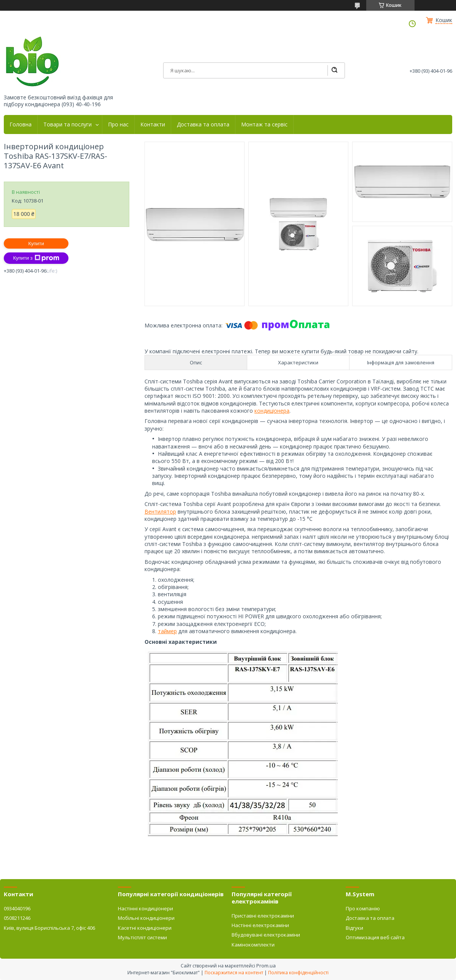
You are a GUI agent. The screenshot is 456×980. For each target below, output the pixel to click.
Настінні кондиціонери (145, 908)
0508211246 (17, 918)
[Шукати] (334, 70)
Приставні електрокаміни (263, 916)
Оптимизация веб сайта (375, 937)
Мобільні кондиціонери (146, 918)
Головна (21, 124)
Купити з (36, 258)
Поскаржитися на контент (234, 973)
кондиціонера (272, 411)
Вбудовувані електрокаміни (266, 935)
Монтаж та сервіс (264, 124)
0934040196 (17, 908)
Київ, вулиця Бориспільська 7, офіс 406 (49, 928)
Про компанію (363, 908)
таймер (167, 631)
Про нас (118, 124)
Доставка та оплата (203, 124)
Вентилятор (160, 512)
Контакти (153, 124)
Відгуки (354, 928)
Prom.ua (266, 966)
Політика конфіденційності (298, 973)
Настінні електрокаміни (260, 925)
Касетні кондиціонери (145, 928)
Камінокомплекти (253, 945)
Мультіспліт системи (142, 937)
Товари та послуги (68, 124)
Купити (36, 243)
